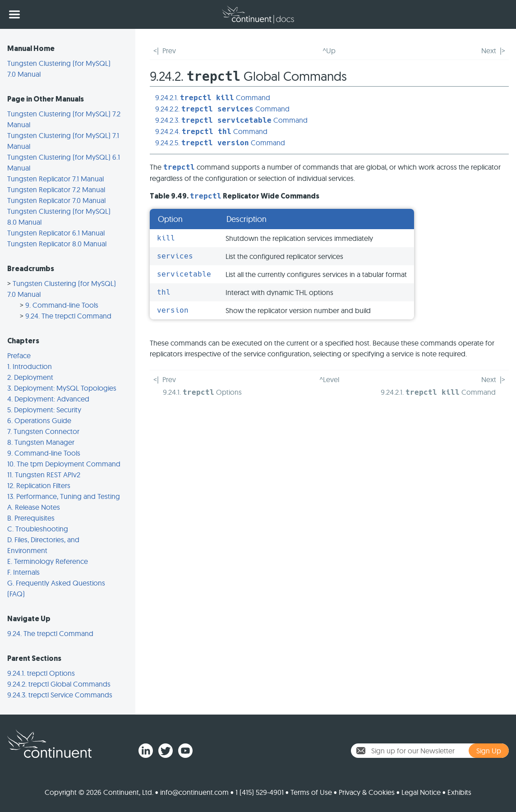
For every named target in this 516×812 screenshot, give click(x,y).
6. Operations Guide (39, 420)
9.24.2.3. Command (231, 120)
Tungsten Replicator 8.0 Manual (57, 244)
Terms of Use (311, 792)
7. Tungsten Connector (43, 431)
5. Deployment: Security (44, 410)
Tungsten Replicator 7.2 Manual (56, 189)
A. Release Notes (34, 507)
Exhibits (459, 792)
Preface (19, 355)
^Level (329, 379)
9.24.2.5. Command (220, 143)
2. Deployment (30, 377)
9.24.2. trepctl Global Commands (59, 684)
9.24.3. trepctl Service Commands (60, 695)
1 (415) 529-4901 (260, 792)
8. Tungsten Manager (41, 442)
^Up (329, 51)
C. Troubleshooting (38, 529)
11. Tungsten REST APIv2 (44, 475)
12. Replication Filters (39, 485)
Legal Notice (421, 792)
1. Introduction (30, 366)
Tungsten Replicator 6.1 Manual (56, 233)
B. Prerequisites (31, 518)
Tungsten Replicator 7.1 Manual (55, 179)
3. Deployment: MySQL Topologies (62, 388)
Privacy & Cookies (367, 792)
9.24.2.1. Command (213, 97)
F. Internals (23, 572)
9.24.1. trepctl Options (41, 673)
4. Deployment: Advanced (48, 399)
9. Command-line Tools (62, 305)
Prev (169, 51)
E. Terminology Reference (48, 561)
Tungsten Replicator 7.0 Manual (56, 200)
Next (489, 51)
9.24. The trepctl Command (68, 316)
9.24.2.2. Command (222, 109)
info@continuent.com (194, 792)
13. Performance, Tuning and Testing (64, 496)
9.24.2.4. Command (211, 131)
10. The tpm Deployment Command (64, 464)
